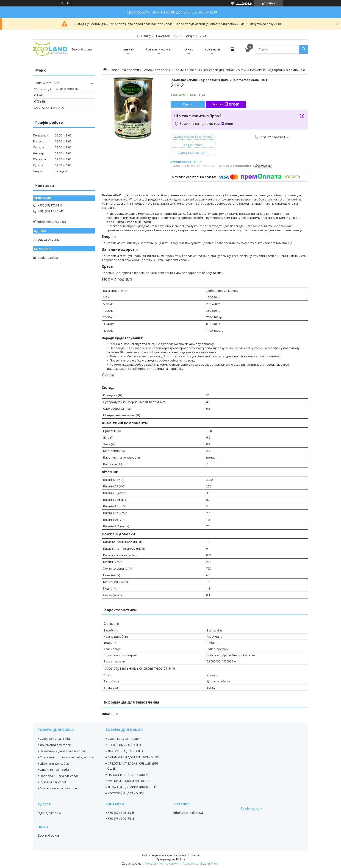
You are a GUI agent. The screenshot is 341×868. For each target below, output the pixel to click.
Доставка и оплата (49, 108)
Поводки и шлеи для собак (59, 776)
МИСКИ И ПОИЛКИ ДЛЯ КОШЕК (130, 781)
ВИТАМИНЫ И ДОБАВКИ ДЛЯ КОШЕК (133, 757)
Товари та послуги (124, 70)
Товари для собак (156, 70)
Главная (128, 49)
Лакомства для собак (55, 745)
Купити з (226, 104)
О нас (189, 49)
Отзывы (40, 102)
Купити (188, 104)
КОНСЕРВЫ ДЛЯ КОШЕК (125, 745)
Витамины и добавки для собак (63, 751)
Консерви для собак (219, 70)
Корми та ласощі (187, 70)
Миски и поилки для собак (59, 788)
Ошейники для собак (55, 770)
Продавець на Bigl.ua (171, 859)
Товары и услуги (158, 49)
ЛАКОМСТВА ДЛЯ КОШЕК (126, 751)
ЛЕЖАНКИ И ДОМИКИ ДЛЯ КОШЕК (132, 787)
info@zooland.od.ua (52, 222)
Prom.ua (193, 855)
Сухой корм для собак (56, 739)
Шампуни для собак (54, 763)
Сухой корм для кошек (124, 739)
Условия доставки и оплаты (56, 89)
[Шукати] (304, 49)
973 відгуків (244, 3)
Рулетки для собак (53, 782)
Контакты (212, 49)
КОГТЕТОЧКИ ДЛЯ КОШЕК (126, 793)
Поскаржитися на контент (162, 864)
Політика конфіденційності (201, 864)
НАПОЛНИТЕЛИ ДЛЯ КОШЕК (128, 775)
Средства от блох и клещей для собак (67, 757)
